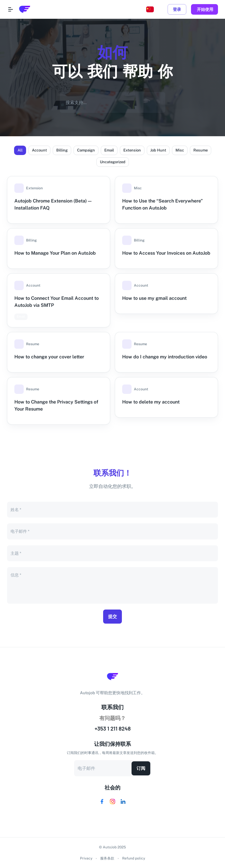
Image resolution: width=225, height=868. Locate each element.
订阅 (141, 768)
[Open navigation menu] (11, 9)
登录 (177, 9)
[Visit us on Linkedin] (123, 801)
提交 (112, 617)
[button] (20, 150)
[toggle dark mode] (162, 9)
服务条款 (107, 858)
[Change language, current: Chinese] (150, 9)
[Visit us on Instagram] (112, 801)
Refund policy (134, 858)
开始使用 (204, 9)
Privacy (86, 858)
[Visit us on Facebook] (102, 801)
